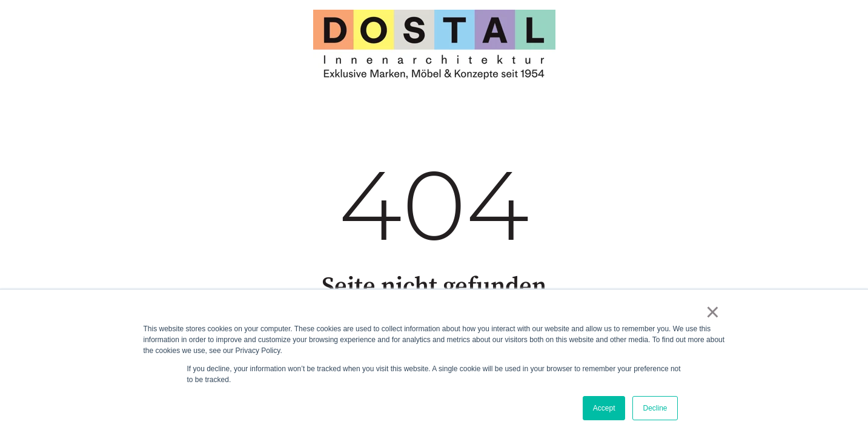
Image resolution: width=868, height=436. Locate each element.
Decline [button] (655, 408)
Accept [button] (604, 408)
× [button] (713, 312)
